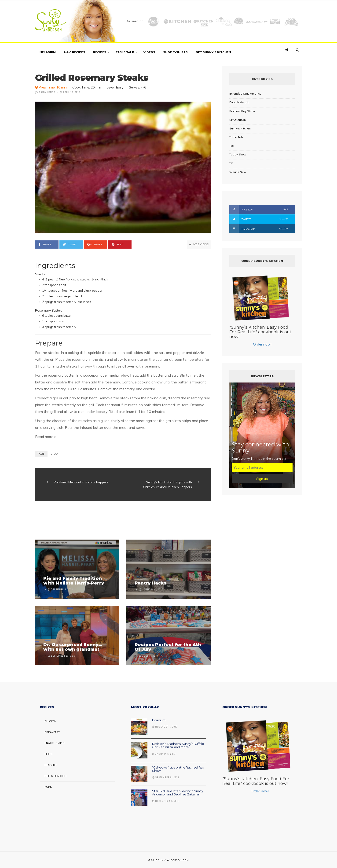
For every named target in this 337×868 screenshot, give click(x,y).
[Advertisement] (120, 521)
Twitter (259, 219)
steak (55, 454)
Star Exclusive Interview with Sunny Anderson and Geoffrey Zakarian (178, 793)
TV (231, 163)
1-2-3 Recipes (74, 52)
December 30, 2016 (166, 801)
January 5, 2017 (164, 754)
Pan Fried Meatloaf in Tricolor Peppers (81, 482)
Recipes (100, 52)
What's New (238, 172)
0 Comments (47, 92)
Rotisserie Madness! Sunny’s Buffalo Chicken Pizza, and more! (178, 745)
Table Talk (125, 52)
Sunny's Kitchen (240, 128)
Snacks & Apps (55, 743)
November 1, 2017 (165, 727)
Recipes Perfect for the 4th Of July (168, 647)
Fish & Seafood (55, 776)
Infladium (47, 52)
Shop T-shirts (175, 52)
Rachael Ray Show (242, 111)
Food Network (239, 102)
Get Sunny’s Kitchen (213, 52)
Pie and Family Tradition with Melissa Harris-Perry (74, 581)
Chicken (50, 721)
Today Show (238, 154)
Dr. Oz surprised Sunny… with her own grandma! (73, 647)
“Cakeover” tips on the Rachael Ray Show (178, 769)
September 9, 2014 (166, 778)
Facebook (259, 210)
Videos (149, 52)
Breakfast (52, 732)
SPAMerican (238, 120)
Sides (48, 754)
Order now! (262, 344)
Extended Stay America (245, 94)
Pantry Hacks (150, 583)
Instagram (259, 229)
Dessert (51, 765)
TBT (232, 146)
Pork (48, 787)
